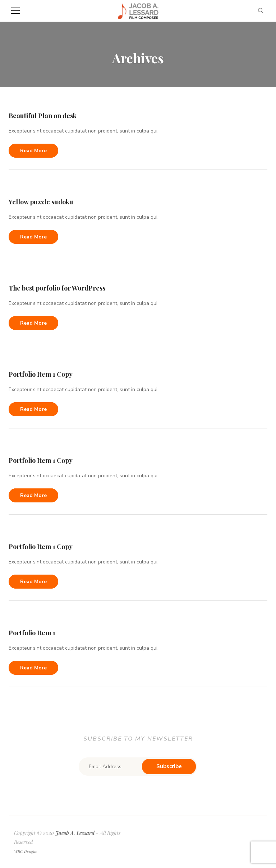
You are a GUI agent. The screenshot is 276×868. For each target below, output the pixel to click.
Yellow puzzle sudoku (41, 202)
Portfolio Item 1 (32, 633)
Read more (33, 151)
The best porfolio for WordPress (57, 288)
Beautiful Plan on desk (43, 116)
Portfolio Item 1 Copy (41, 374)
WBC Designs (25, 851)
